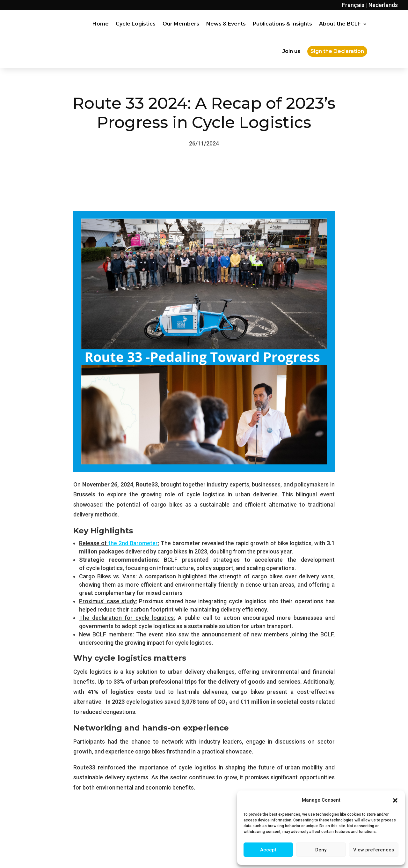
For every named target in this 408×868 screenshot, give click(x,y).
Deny (321, 850)
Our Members (181, 24)
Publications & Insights (282, 24)
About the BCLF (340, 24)
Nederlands (383, 5)
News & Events (226, 24)
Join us (291, 51)
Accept (268, 850)
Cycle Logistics (136, 24)
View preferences (374, 850)
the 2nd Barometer (133, 543)
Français (353, 5)
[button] (395, 800)
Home (101, 24)
